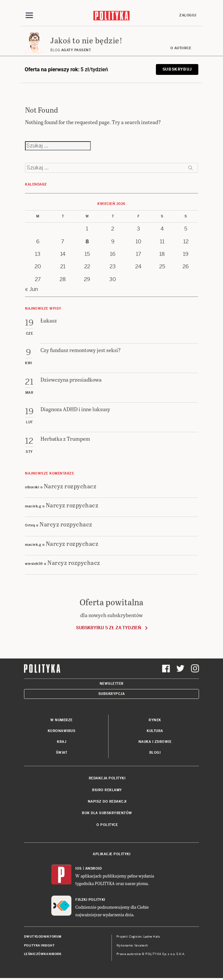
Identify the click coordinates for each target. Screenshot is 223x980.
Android (94, 869)
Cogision (135, 937)
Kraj (62, 742)
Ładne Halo (152, 937)
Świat (62, 753)
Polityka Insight (39, 946)
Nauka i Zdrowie (155, 742)
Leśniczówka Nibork (43, 954)
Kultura (155, 731)
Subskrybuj (177, 69)
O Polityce (107, 825)
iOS (79, 869)
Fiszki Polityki (90, 900)
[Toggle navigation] (29, 15)
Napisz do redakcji (107, 802)
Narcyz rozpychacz (70, 486)
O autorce (181, 48)
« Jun (31, 289)
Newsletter (112, 684)
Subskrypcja (112, 694)
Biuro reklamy (107, 790)
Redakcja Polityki (107, 778)
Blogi (155, 753)
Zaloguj (188, 15)
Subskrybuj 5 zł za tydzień (108, 628)
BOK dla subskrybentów (107, 813)
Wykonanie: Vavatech (132, 946)
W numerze (62, 720)
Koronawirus (62, 731)
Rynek (155, 720)
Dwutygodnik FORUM (43, 937)
